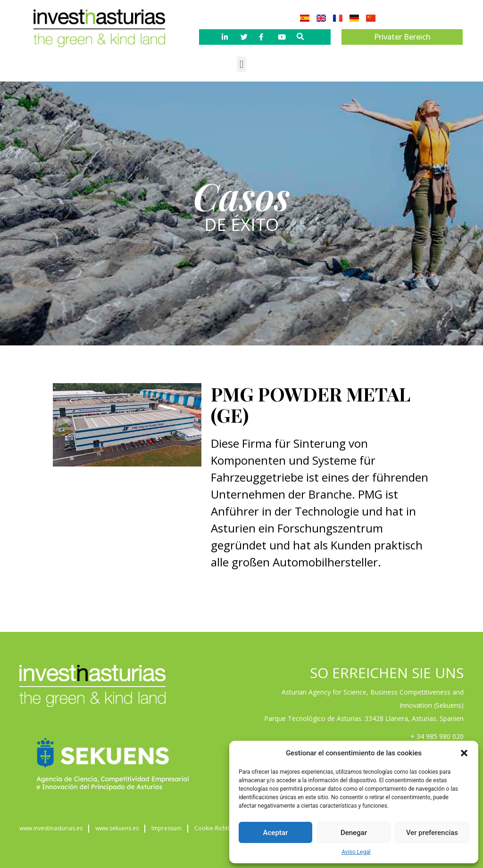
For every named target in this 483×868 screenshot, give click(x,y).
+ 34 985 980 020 (437, 736)
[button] (464, 753)
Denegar (354, 833)
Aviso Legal (356, 852)
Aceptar (276, 833)
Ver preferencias (432, 833)
